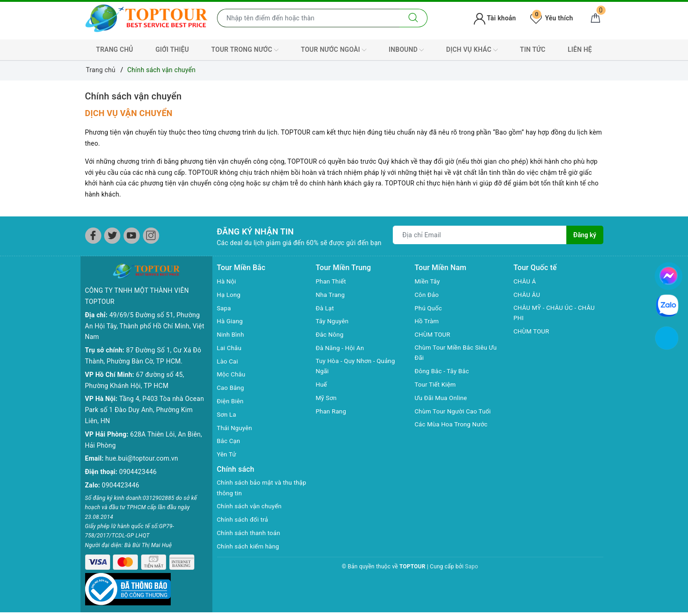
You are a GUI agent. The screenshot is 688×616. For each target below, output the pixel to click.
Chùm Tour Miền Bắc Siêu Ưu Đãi (458, 353)
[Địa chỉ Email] (480, 235)
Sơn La (227, 414)
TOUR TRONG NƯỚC (245, 50)
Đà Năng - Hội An (341, 348)
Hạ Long (229, 295)
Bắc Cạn (229, 441)
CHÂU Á (525, 281)
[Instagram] (151, 236)
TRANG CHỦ (115, 49)
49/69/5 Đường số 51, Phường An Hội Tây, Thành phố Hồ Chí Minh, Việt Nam (145, 326)
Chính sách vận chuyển (133, 96)
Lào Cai (228, 361)
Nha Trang (331, 295)
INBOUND (406, 50)
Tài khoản (495, 18)
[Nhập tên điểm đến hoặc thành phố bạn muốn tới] (308, 18)
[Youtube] (132, 236)
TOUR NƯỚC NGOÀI (334, 50)
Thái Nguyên (236, 428)
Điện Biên (231, 401)
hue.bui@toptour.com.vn (142, 458)
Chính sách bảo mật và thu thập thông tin (257, 488)
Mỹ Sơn (327, 399)
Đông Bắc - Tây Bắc (443, 372)
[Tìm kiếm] (413, 18)
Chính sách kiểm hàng (250, 547)
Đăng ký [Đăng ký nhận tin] (584, 235)
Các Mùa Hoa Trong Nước (453, 425)
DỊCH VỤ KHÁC (472, 50)
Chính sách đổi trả (244, 520)
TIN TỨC (533, 49)
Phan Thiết (332, 281)
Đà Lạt (325, 308)
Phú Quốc (429, 308)
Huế (322, 385)
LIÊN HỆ (580, 49)
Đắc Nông (330, 334)
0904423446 (138, 472)
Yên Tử (227, 454)
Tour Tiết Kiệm (436, 385)
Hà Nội (227, 281)
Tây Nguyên (333, 321)
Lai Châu (230, 348)
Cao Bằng (231, 388)
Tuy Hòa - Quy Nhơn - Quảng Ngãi (357, 367)
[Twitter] (112, 236)
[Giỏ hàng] (595, 18)
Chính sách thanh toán (250, 534)
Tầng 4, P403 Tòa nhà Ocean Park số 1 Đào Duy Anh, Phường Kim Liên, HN (145, 410)
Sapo (471, 567)
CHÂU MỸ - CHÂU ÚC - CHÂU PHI (556, 314)
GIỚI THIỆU (172, 49)
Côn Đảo (427, 295)
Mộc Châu (232, 374)
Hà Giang (231, 321)
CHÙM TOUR (433, 334)
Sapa (224, 308)
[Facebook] (93, 236)
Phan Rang (332, 412)
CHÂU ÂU (528, 295)
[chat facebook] (669, 274)
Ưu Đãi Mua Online (442, 399)
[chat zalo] (667, 305)
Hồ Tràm (427, 321)
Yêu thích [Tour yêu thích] (552, 18)
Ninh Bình (231, 334)
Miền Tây (428, 281)
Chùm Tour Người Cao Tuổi (455, 412)
